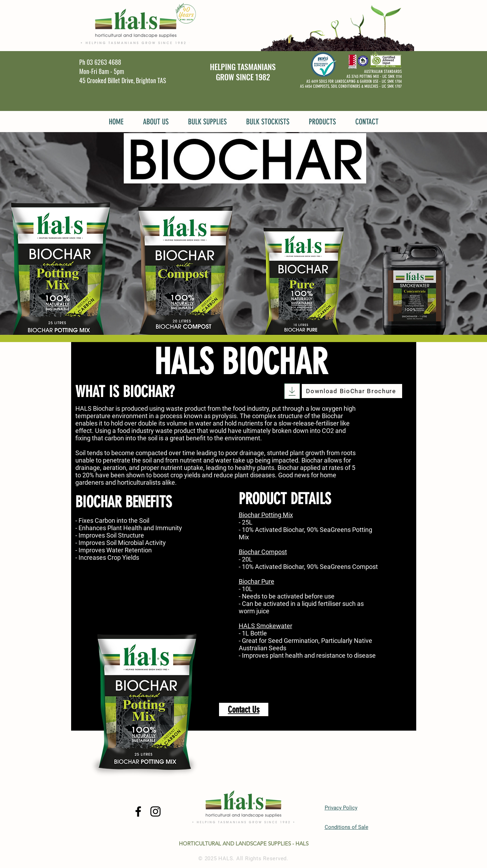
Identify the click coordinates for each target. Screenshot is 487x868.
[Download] (292, 391)
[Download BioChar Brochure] (352, 391)
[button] (156, 121)
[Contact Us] (244, 709)
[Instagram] (155, 811)
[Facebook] (138, 811)
